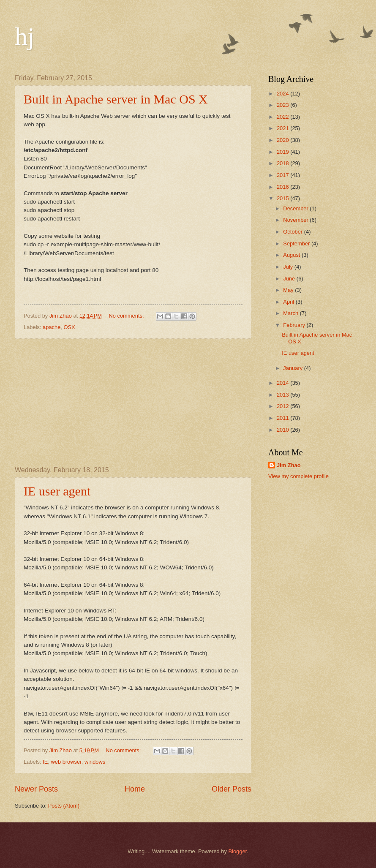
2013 (283, 395)
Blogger (238, 851)
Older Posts (232, 789)
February (295, 325)
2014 (283, 383)
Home (135, 789)
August (292, 255)
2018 (283, 163)
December (296, 208)
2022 (283, 117)
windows (95, 762)
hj (25, 36)
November (296, 220)
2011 (283, 418)
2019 (283, 152)
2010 (283, 430)
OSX (69, 327)
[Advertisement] (133, 403)
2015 (283, 198)
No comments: (127, 316)
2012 (283, 406)
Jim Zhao (289, 465)
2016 (283, 187)
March (291, 313)
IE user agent (57, 491)
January (293, 368)
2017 (283, 175)
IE (45, 762)
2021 (283, 128)
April (289, 302)
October (293, 232)
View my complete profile (298, 476)
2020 (283, 140)
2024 (283, 94)
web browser (66, 762)
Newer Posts (36, 789)
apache (52, 327)
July (289, 267)
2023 (283, 105)
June (290, 279)
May (289, 290)
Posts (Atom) (64, 806)
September (297, 244)
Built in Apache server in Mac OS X (116, 99)
